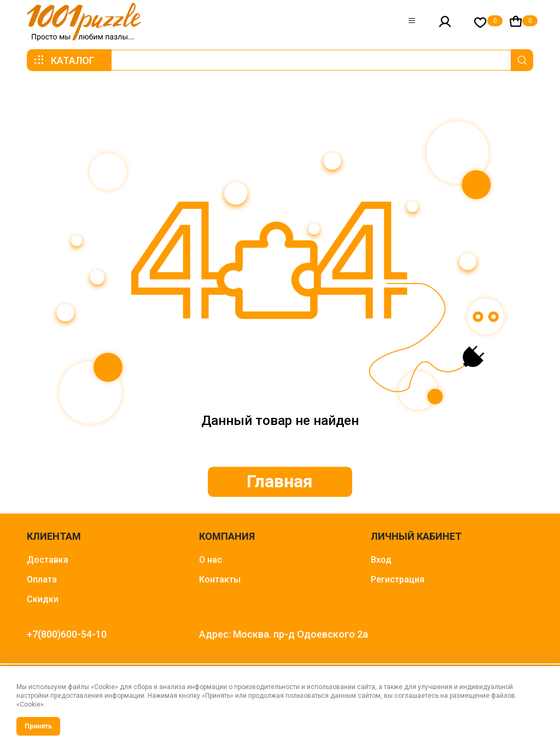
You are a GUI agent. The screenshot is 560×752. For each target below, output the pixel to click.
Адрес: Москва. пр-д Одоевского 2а (284, 634)
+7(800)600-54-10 (67, 634)
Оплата (42, 579)
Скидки (43, 599)
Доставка (48, 560)
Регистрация (398, 579)
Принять (38, 726)
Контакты (220, 579)
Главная (280, 482)
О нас (211, 560)
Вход (381, 560)
